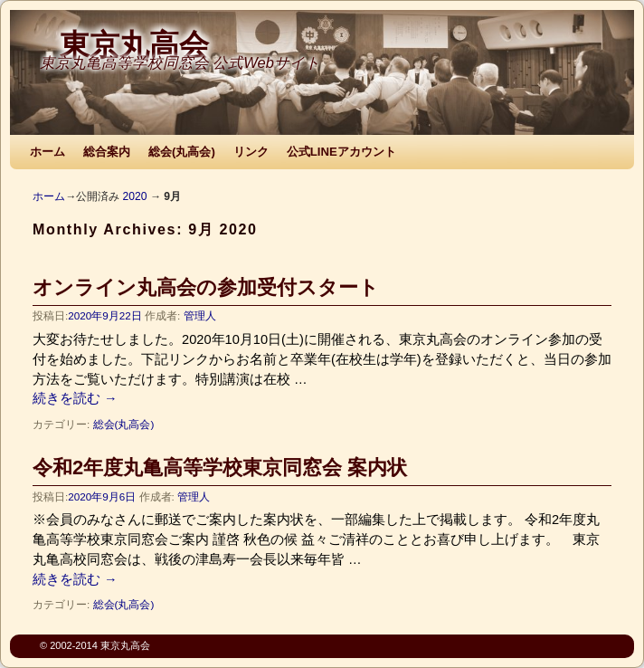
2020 (134, 196)
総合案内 (107, 152)
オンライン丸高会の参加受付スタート (206, 287)
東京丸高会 (134, 45)
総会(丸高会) (182, 152)
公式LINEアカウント (341, 152)
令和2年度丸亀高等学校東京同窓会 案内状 (220, 468)
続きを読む (75, 398)
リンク (251, 152)
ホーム (47, 152)
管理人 (200, 315)
